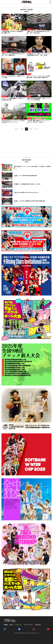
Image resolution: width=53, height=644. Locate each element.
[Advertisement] (26, 144)
